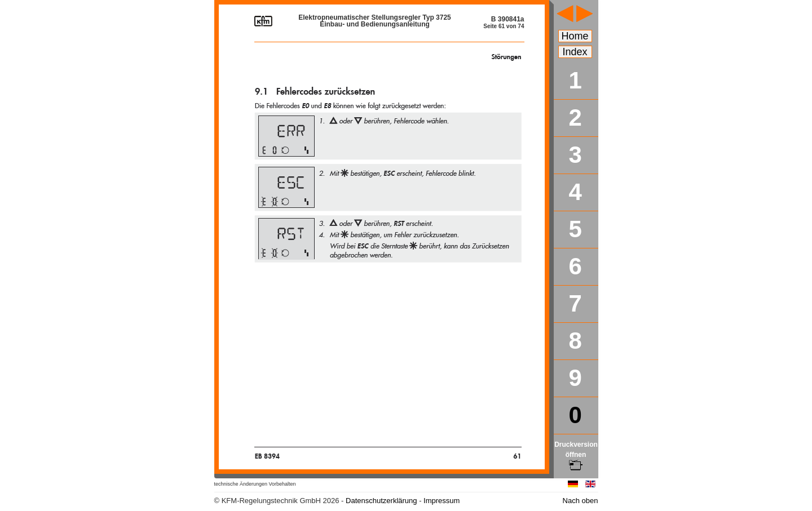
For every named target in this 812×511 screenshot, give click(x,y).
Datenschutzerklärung (381, 501)
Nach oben (581, 501)
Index (575, 52)
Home (575, 36)
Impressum (442, 501)
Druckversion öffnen (576, 455)
